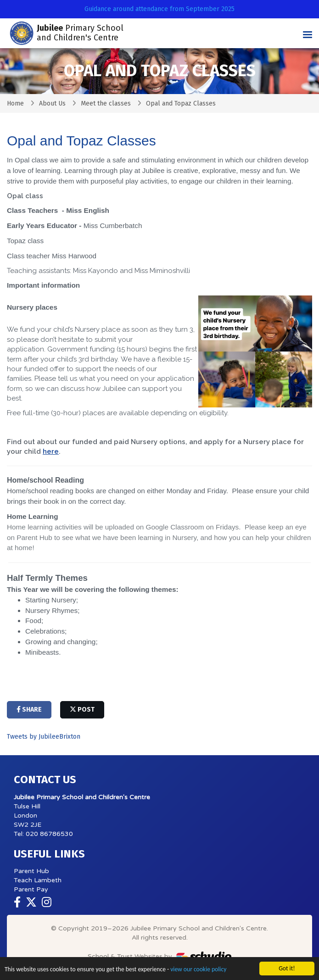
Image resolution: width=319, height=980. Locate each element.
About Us (52, 103)
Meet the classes (106, 103)
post (82, 710)
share (29, 710)
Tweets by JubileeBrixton (44, 737)
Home (15, 103)
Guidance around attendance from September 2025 (159, 9)
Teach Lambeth (38, 880)
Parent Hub (31, 871)
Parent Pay (31, 889)
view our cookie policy (199, 970)
